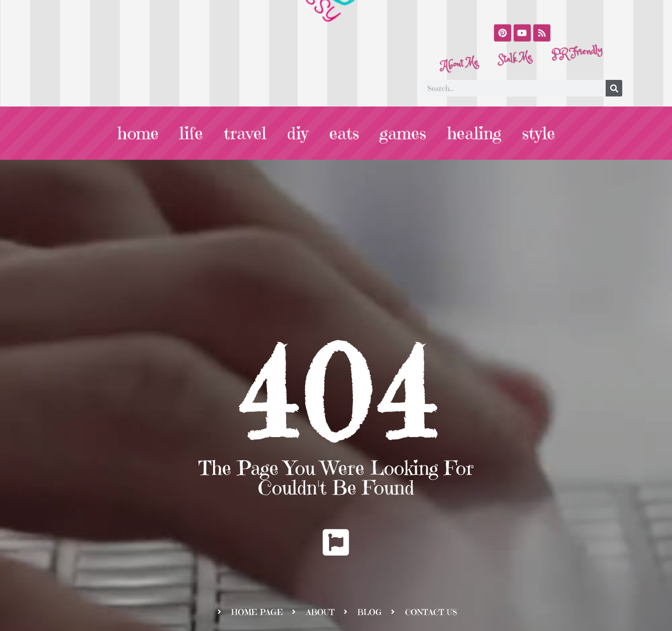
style (535, 133)
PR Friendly (570, 32)
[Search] (614, 89)
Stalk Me (516, 62)
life (193, 133)
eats (344, 133)
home (141, 133)
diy (298, 133)
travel (246, 133)
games (402, 133)
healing (471, 133)
